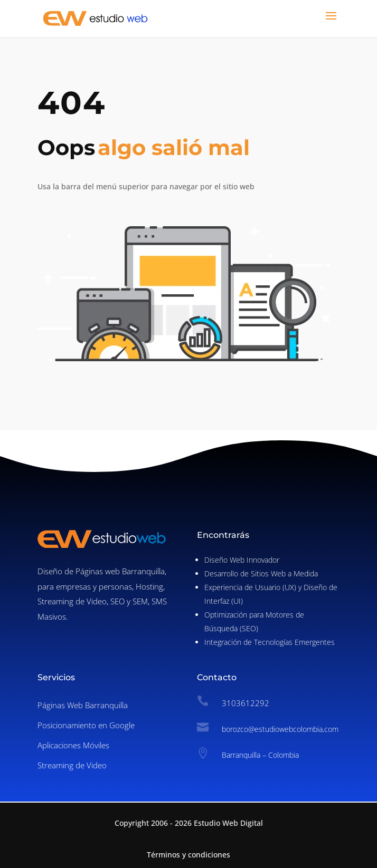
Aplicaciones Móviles (73, 745)
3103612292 (246, 703)
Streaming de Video (72, 765)
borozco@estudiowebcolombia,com (280, 729)
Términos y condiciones (188, 855)
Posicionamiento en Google (86, 725)
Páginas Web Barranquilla (83, 705)
